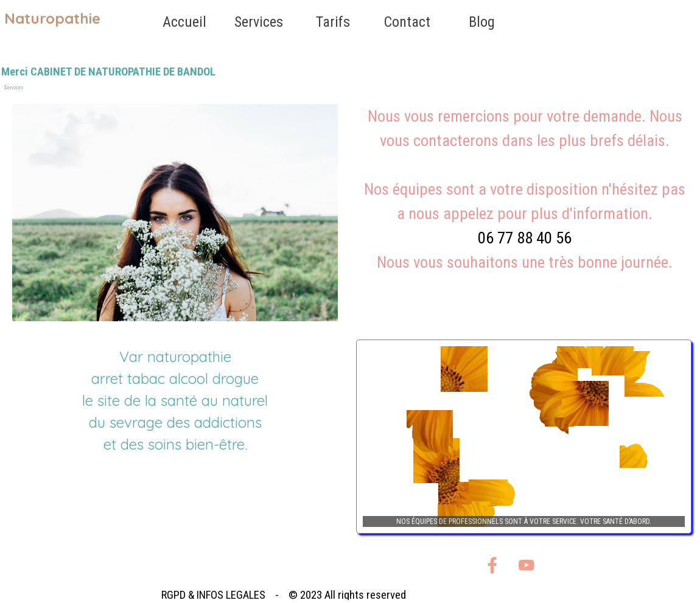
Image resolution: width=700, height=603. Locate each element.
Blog (482, 22)
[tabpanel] (525, 201)
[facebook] (492, 565)
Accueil (184, 22)
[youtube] (526, 565)
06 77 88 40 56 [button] (525, 238)
